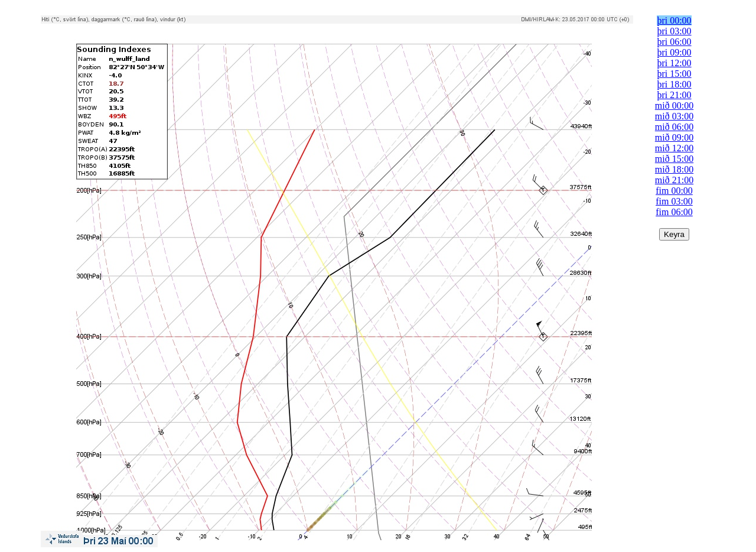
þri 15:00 (674, 74)
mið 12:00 (674, 148)
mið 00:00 (674, 105)
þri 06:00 (674, 42)
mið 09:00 (674, 137)
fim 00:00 (674, 191)
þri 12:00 (674, 63)
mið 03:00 (674, 116)
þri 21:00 (674, 95)
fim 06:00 (674, 212)
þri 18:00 (674, 84)
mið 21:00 (674, 180)
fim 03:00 (674, 201)
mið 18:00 (674, 169)
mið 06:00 (674, 127)
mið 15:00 (674, 159)
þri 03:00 (674, 31)
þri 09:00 (674, 52)
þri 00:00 (674, 20)
